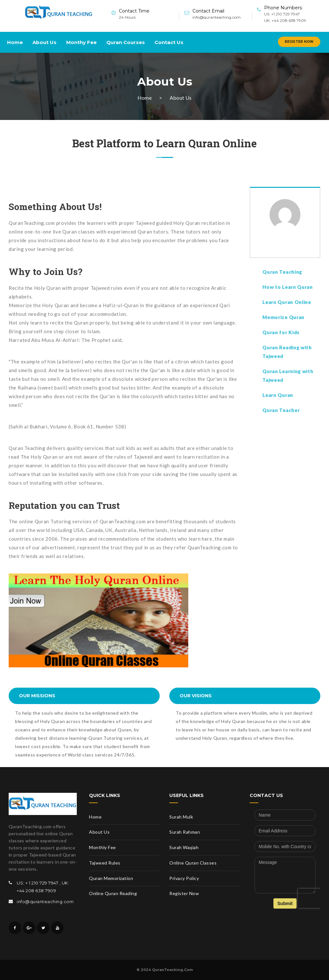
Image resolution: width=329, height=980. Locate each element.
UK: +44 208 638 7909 (285, 20)
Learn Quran (304, 395)
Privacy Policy (184, 878)
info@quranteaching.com (217, 17)
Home (15, 42)
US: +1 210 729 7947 (282, 14)
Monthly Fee (102, 847)
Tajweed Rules (105, 863)
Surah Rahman (185, 832)
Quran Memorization (111, 878)
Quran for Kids (308, 332)
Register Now (299, 42)
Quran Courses (126, 42)
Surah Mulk (181, 817)
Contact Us (169, 42)
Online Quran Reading (113, 893)
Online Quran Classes (193, 863)
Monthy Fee (81, 42)
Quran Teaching (309, 272)
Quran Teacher (307, 410)
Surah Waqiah (184, 847)
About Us (44, 42)
